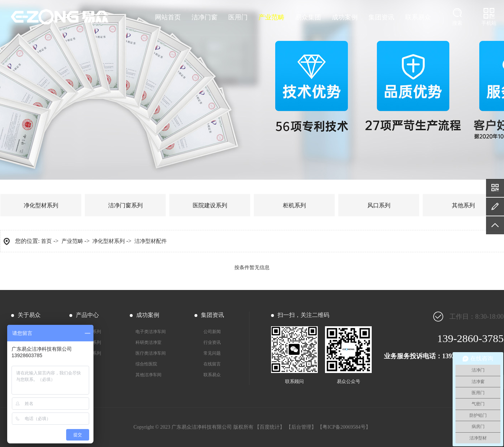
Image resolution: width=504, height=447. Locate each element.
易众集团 (308, 17)
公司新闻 (212, 332)
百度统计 (270, 427)
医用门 (238, 17)
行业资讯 (212, 342)
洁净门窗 (205, 17)
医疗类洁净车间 (151, 353)
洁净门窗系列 (125, 205)
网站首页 (168, 17)
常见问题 (212, 353)
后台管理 (301, 427)
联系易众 (418, 17)
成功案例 (345, 17)
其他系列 (463, 205)
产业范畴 (271, 17)
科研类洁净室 (148, 342)
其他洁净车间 (148, 375)
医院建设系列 (210, 205)
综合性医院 (146, 364)
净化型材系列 (41, 205)
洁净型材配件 (151, 241)
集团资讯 (381, 17)
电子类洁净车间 (151, 332)
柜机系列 (294, 205)
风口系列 (379, 205)
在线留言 (212, 364)
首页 (46, 241)
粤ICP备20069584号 (344, 427)
